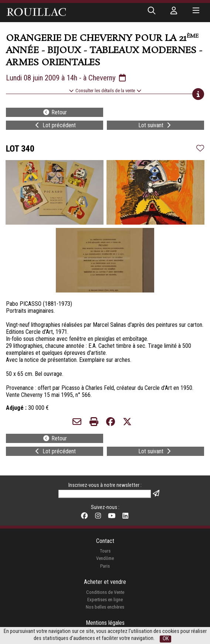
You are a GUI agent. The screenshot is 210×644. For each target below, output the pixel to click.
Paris (105, 566)
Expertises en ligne (105, 600)
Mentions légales (105, 623)
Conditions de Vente (105, 592)
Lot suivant (155, 125)
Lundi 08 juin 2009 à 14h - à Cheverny (67, 78)
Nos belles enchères (105, 607)
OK (166, 639)
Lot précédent (55, 125)
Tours (105, 551)
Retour (55, 112)
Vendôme (105, 558)
